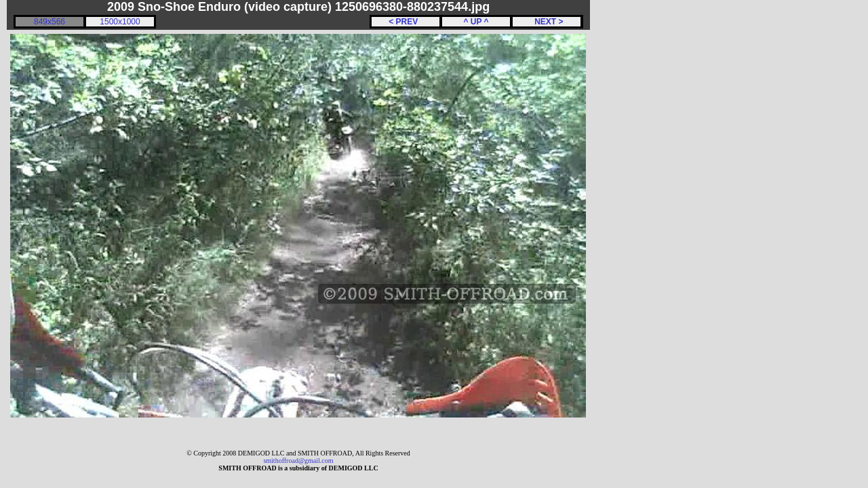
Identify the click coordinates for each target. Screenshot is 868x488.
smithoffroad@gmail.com (298, 461)
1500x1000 (120, 22)
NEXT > (546, 22)
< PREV (406, 22)
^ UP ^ (476, 22)
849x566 (50, 22)
